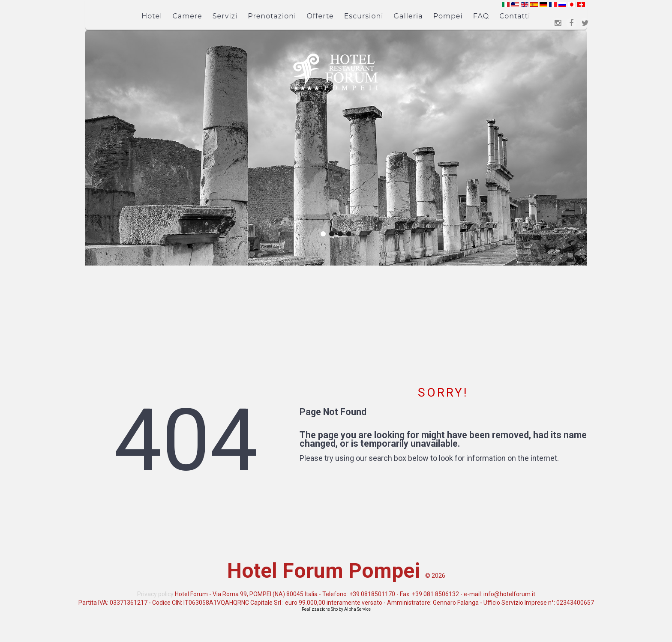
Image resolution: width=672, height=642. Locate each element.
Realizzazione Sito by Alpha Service (336, 609)
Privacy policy (155, 594)
